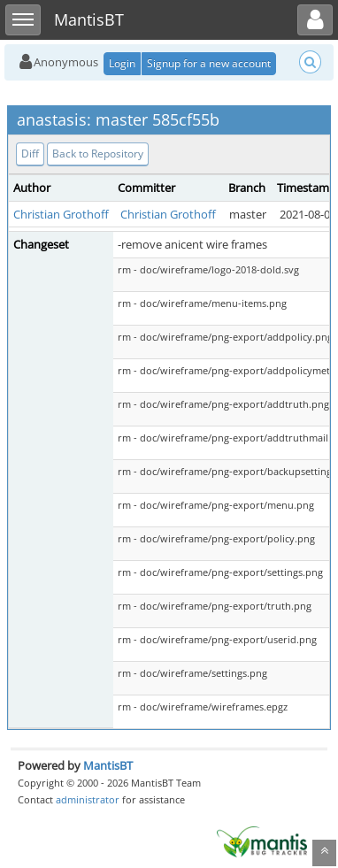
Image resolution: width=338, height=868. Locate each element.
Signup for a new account (209, 63)
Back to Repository (98, 154)
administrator (88, 799)
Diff (30, 154)
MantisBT (108, 765)
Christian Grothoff (61, 214)
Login (122, 63)
